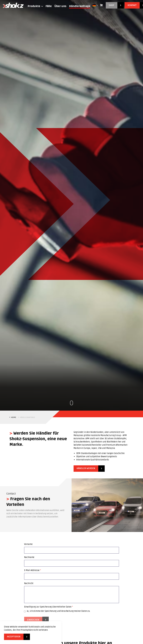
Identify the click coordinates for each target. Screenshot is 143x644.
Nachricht (29, 583)
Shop (115, 5)
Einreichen (37, 620)
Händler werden (89, 469)
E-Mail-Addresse (33, 570)
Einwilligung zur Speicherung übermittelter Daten (49, 607)
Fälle (49, 6)
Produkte (34, 6)
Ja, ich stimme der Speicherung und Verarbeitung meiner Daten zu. (57, 611)
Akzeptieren (17, 637)
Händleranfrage (80, 6)
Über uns (60, 6)
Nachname (29, 557)
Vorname (28, 544)
